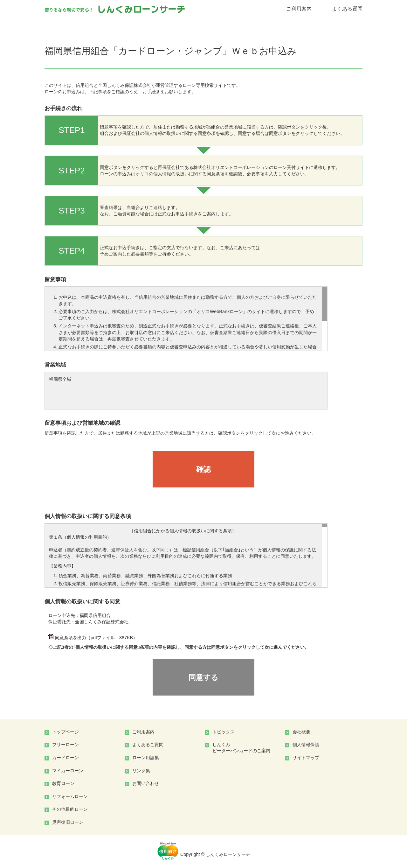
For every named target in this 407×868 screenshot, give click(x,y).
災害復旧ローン (68, 822)
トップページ (66, 732)
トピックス (224, 732)
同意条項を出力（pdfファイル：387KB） (93, 638)
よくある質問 (347, 9)
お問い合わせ (146, 783)
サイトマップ (306, 758)
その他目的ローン (70, 809)
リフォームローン (70, 796)
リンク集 (141, 771)
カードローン (66, 758)
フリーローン (66, 745)
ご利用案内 (299, 9)
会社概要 (301, 732)
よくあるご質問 (148, 745)
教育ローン (63, 783)
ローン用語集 (146, 758)
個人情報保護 (306, 745)
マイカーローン (68, 771)
